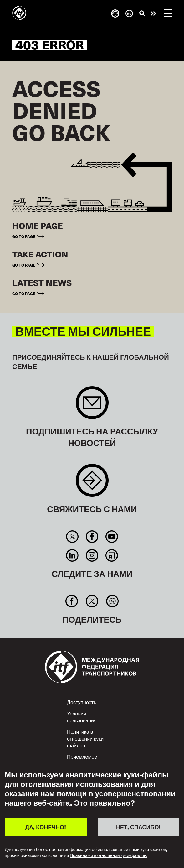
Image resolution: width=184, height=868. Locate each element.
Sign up (92, 406)
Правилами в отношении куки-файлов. (108, 855)
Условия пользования (82, 717)
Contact (92, 483)
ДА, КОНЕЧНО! (46, 827)
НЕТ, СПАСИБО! (138, 827)
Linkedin (72, 555)
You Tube (112, 537)
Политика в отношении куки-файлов (86, 738)
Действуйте (153, 13)
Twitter (72, 537)
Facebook (92, 537)
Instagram (92, 555)
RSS (112, 555)
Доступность (82, 702)
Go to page (24, 236)
